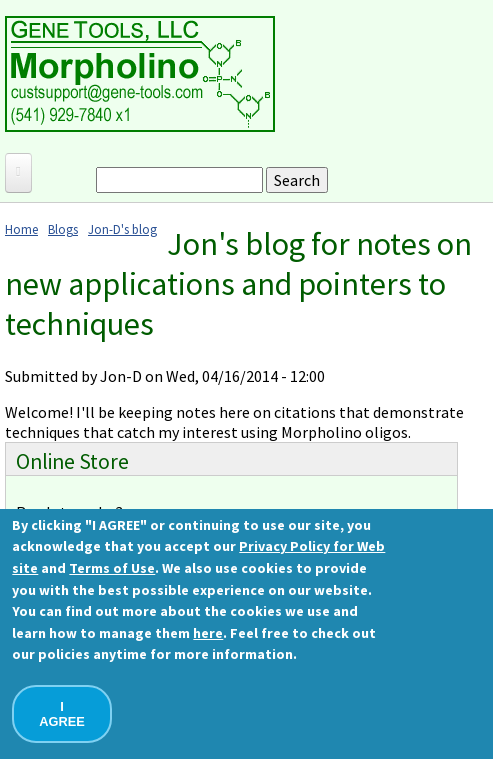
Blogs (63, 229)
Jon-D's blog (122, 229)
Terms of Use (112, 568)
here (208, 633)
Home (21, 229)
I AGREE (62, 714)
